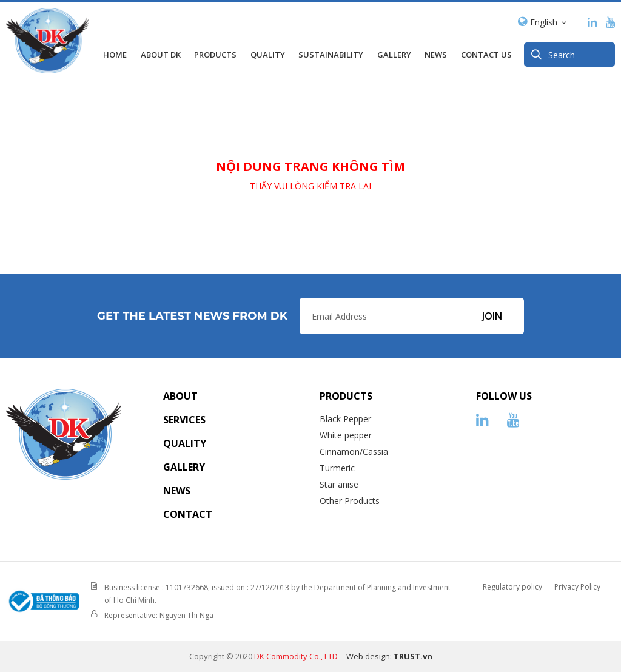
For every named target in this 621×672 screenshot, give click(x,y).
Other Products (350, 501)
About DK (161, 52)
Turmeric (337, 468)
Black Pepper (345, 419)
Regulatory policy (512, 587)
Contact (188, 514)
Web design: (369, 656)
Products (215, 52)
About (180, 396)
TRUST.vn (413, 656)
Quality (268, 52)
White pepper (346, 435)
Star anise (339, 484)
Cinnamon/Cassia (354, 452)
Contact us (486, 52)
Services (184, 420)
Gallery (184, 467)
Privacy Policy (577, 587)
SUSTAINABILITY (331, 52)
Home (115, 52)
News (436, 52)
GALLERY (394, 52)
